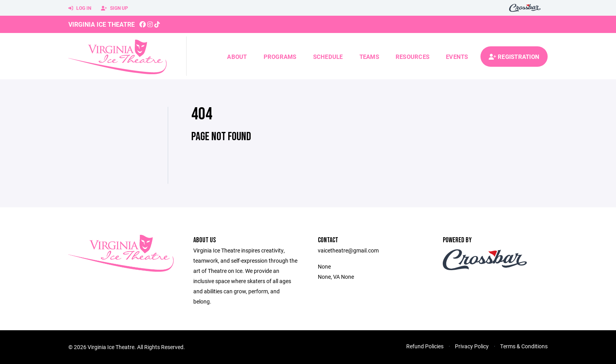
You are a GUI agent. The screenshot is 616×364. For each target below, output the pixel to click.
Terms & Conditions (524, 346)
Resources (412, 57)
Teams (369, 57)
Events (457, 57)
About (237, 57)
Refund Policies (425, 346)
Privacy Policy (472, 346)
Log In (80, 8)
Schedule (328, 57)
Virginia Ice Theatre (102, 24)
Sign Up (115, 8)
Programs (280, 57)
